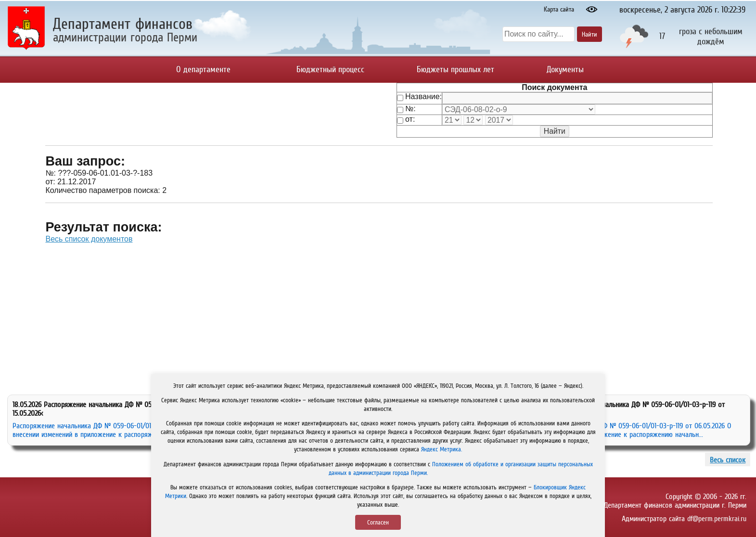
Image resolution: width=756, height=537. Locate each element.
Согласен (378, 522)
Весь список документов (89, 239)
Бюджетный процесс (330, 69)
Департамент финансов (123, 24)
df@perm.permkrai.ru (717, 518)
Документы (565, 69)
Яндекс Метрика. (442, 449)
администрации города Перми (125, 37)
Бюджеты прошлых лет (455, 69)
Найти (589, 34)
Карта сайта (559, 9)
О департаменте (203, 69)
